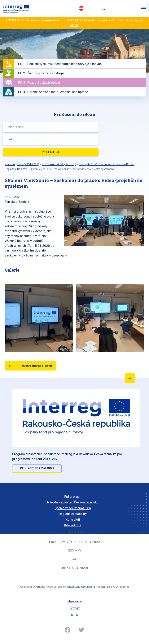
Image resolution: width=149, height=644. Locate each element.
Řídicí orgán (73, 497)
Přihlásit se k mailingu (37, 468)
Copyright (74, 608)
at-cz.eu (10, 164)
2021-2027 (79, 20)
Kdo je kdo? (73, 525)
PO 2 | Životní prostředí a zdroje (41, 73)
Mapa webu (75, 601)
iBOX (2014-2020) (75, 568)
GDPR (75, 615)
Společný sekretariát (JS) (73, 508)
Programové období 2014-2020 (74, 542)
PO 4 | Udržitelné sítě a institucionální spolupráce (53, 92)
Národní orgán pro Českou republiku (73, 502)
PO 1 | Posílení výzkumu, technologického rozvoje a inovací (60, 64)
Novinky (75, 550)
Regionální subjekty (73, 514)
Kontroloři (73, 519)
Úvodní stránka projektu (37, 366)
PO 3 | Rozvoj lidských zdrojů (39, 83)
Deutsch (81, 8)
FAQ (74, 559)
